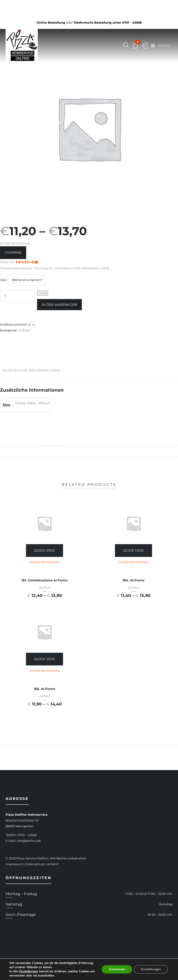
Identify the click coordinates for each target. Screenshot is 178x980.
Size (3, 280)
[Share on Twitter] (20, 262)
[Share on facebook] (17, 262)
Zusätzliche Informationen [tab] (31, 370)
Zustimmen (117, 969)
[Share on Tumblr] (26, 262)
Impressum (14, 864)
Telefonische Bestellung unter (108, 22)
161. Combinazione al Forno (44, 580)
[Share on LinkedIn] (23, 262)
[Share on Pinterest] (33, 262)
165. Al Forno (44, 689)
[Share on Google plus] (29, 262)
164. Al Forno (133, 580)
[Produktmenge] (17, 296)
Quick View (44, 550)
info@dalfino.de (29, 841)
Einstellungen (29, 971)
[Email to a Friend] (36, 262)
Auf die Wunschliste (15, 243)
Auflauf (24, 330)
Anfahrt (53, 864)
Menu (161, 46)
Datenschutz (35, 864)
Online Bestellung (51, 22)
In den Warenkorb (59, 305)
